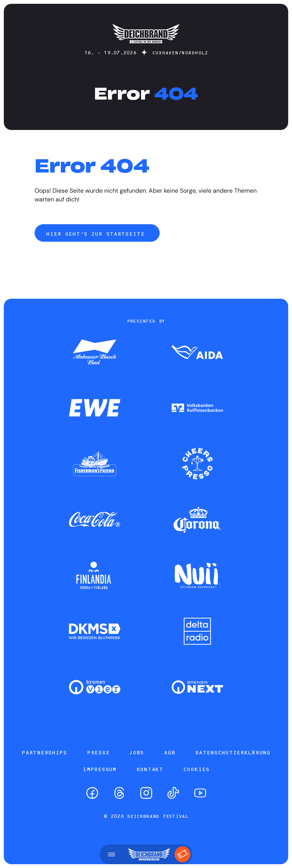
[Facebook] (92, 793)
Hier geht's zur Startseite (97, 234)
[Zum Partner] (95, 353)
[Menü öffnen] (112, 854)
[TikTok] (173, 793)
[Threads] (119, 793)
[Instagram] (146, 793)
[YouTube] (200, 793)
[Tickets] (182, 854)
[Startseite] (146, 47)
